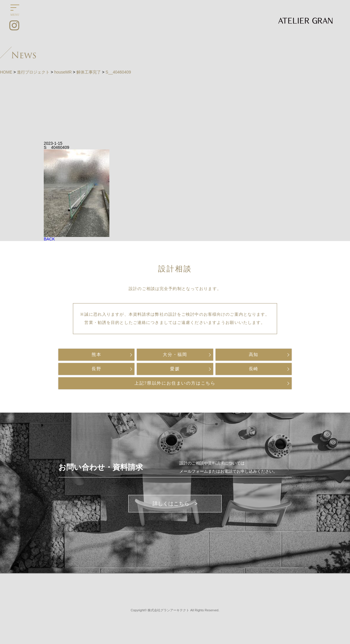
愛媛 (175, 369)
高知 (254, 355)
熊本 (97, 355)
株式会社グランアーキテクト (168, 610)
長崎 (254, 369)
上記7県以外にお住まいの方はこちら (175, 383)
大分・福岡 (175, 355)
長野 (97, 369)
